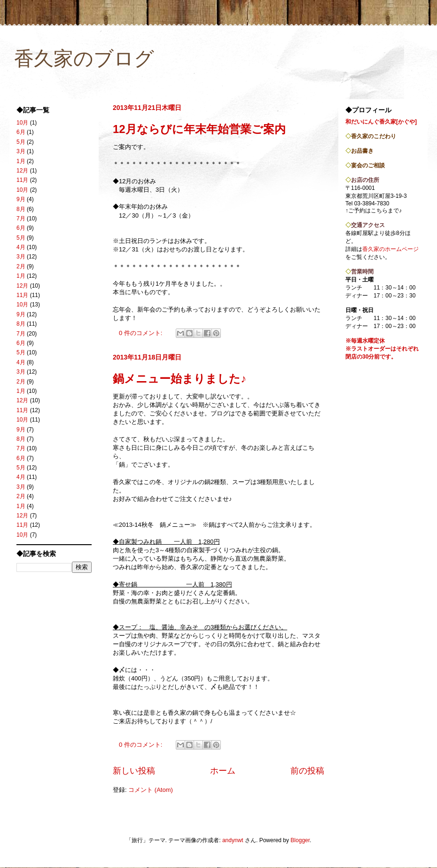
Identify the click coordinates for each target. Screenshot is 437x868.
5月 (21, 142)
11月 (22, 180)
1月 (21, 161)
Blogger (300, 840)
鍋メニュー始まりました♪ (179, 379)
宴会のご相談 (368, 165)
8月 (21, 209)
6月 (21, 132)
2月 (21, 266)
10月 (22, 123)
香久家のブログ (84, 59)
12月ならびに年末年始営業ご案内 (199, 129)
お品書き (362, 151)
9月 (21, 199)
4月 (21, 247)
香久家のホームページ (390, 249)
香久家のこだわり (374, 136)
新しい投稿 (134, 771)
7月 (21, 219)
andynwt (233, 840)
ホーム (223, 771)
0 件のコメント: (141, 333)
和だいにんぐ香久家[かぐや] (381, 122)
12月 (22, 171)
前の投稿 (307, 771)
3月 (21, 151)
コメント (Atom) (151, 790)
